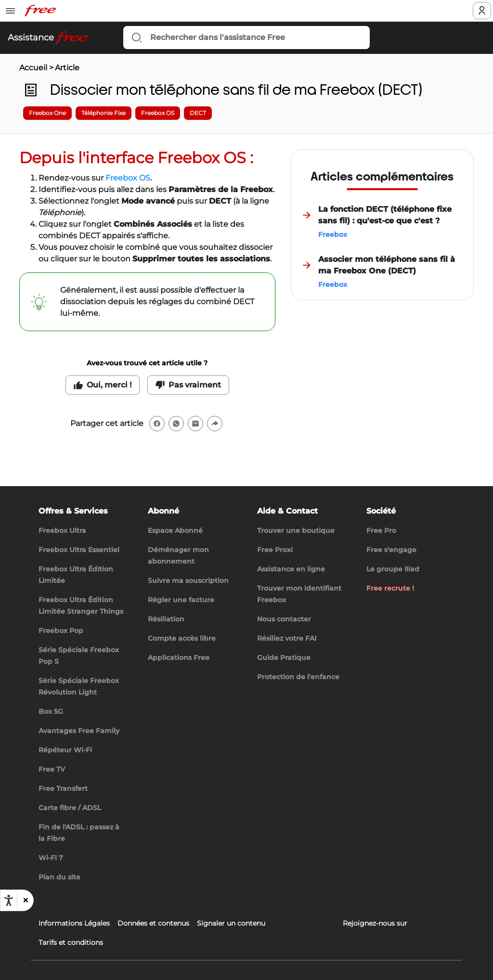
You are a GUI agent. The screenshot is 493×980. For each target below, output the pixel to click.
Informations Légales (74, 923)
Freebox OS (128, 178)
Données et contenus (153, 923)
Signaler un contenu (231, 923)
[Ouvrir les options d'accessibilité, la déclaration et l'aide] (9, 901)
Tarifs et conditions (71, 942)
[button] (25, 901)
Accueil (33, 68)
